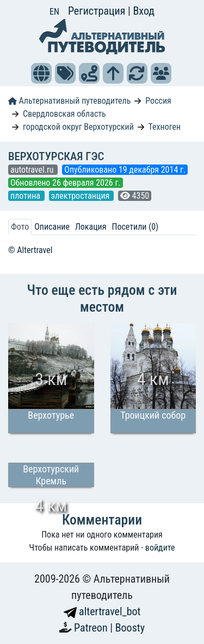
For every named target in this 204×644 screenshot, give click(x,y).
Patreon (92, 628)
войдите (160, 548)
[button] (41, 73)
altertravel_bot (102, 611)
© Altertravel (30, 250)
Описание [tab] (52, 227)
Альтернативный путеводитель (69, 101)
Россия (158, 101)
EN (54, 12)
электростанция (81, 196)
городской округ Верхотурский (78, 127)
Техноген (164, 127)
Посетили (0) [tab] (135, 227)
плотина (26, 196)
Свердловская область (64, 114)
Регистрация (98, 11)
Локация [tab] (91, 227)
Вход (144, 11)
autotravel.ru (33, 170)
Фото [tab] (20, 227)
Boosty (130, 628)
